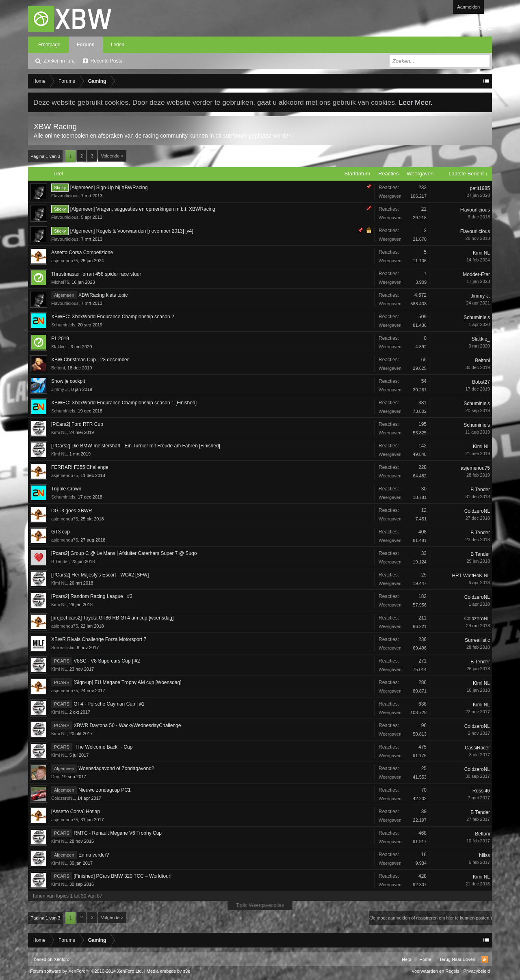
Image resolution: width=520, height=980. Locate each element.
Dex (55, 777)
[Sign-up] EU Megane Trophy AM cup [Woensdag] (127, 682)
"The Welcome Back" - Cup (103, 747)
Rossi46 (481, 791)
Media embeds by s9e (169, 971)
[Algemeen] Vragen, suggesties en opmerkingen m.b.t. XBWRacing (143, 209)
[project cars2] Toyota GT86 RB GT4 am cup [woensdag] (112, 618)
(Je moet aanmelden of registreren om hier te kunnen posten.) (431, 918)
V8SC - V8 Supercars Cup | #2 (107, 661)
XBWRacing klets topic (103, 295)
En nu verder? (94, 855)
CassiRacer (477, 748)
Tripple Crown (66, 489)
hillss (484, 855)
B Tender (480, 490)
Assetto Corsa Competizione (82, 253)
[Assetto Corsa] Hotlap (76, 812)
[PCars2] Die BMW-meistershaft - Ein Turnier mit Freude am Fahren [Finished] (136, 446)
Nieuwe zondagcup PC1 (105, 790)
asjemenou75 (65, 261)
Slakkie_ (60, 347)
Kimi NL (481, 253)
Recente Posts (106, 61)
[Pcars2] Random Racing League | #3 (92, 596)
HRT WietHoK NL (471, 576)
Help (406, 959)
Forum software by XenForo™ (87, 971)
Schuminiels (63, 325)
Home (425, 959)
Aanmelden (468, 7)
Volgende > (112, 156)
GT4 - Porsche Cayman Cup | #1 (109, 704)
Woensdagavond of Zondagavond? (116, 768)
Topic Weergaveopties (260, 905)
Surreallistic (63, 648)
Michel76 (60, 282)
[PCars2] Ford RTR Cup (77, 424)
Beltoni (58, 368)
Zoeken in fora (59, 61)
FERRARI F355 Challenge (80, 467)
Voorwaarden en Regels (435, 971)
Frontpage (49, 45)
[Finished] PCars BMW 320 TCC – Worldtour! (122, 876)
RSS (485, 959)
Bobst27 (481, 382)
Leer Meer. (416, 102)
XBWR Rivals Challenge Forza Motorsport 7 (99, 639)
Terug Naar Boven (457, 959)
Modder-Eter (476, 274)
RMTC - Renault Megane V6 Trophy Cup (118, 833)
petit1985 (480, 188)
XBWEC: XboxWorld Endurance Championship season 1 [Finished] (124, 403)
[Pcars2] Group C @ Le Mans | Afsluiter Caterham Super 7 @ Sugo (124, 553)
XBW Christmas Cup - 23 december (90, 360)
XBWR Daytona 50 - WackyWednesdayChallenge (127, 725)
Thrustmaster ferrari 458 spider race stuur (96, 274)
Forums (86, 45)
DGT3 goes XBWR (72, 511)
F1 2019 (60, 339)
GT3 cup (61, 532)
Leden (118, 45)
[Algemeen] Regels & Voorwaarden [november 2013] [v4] (132, 231)
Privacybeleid (477, 971)
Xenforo (62, 959)
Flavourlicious (65, 196)
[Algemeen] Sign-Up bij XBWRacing (109, 188)
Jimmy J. (480, 296)
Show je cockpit (68, 381)
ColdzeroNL (477, 511)
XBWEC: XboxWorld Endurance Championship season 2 (113, 317)
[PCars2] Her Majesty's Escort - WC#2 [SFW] (100, 575)
